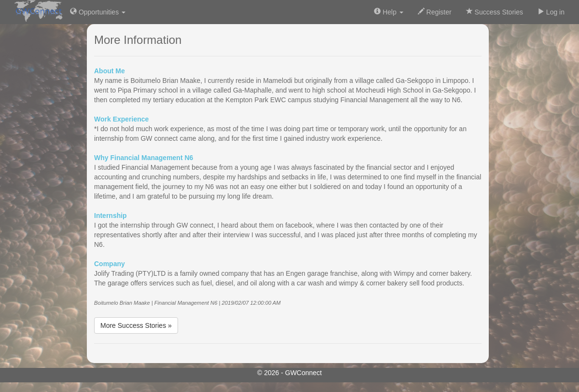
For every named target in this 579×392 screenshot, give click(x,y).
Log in (551, 12)
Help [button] (389, 12)
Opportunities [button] (98, 12)
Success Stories (495, 12)
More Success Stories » (136, 325)
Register (435, 12)
